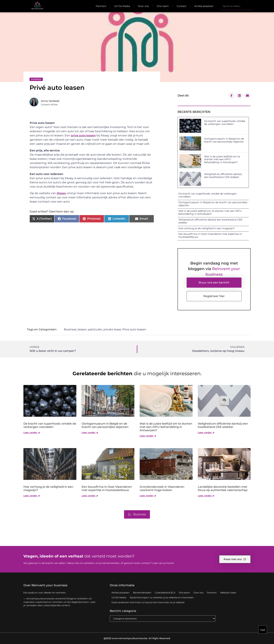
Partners (101, 6)
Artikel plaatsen (204, 6)
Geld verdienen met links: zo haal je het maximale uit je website (148, 602)
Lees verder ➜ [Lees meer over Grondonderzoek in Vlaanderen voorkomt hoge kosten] (148, 496)
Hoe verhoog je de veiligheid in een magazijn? (207, 228)
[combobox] (236, 6)
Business (36, 79)
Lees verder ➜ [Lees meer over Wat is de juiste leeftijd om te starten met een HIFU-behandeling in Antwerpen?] (148, 436)
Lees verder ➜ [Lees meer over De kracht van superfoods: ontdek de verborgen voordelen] (32, 432)
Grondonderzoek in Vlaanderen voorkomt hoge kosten (162, 488)
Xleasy (61, 193)
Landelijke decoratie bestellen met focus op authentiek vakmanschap (223, 488)
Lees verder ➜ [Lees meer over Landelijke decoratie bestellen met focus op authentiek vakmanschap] (206, 496)
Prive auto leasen (134, 329)
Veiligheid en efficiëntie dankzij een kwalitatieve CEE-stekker (223, 176)
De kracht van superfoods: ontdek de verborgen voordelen (225, 123)
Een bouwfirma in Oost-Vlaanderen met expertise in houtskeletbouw (210, 235)
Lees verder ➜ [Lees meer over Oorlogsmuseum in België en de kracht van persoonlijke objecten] (90, 432)
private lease (112, 329)
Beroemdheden (142, 593)
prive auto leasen (83, 135)
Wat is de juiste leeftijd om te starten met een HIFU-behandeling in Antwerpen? (222, 159)
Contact (182, 6)
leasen (82, 329)
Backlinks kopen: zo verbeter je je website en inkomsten (162, 597)
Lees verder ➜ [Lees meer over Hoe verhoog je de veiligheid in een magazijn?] (32, 496)
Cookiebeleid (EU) (165, 593)
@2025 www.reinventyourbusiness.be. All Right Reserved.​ (137, 638)
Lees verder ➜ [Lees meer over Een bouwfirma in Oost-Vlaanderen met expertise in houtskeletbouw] (90, 496)
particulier (95, 329)
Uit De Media (122, 6)
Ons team (163, 6)
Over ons (143, 6)
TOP (263, 631)
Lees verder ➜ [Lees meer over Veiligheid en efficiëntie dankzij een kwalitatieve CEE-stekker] (206, 432)
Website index (228, 593)
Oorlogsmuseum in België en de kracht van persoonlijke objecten (224, 140)
